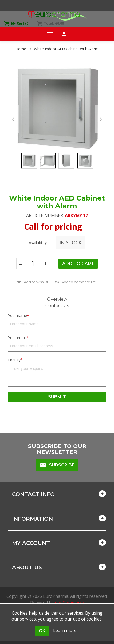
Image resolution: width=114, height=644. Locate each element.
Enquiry (14, 360)
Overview (57, 299)
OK (42, 631)
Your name (17, 315)
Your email (17, 338)
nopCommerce (69, 603)
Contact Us (57, 306)
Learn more (65, 630)
